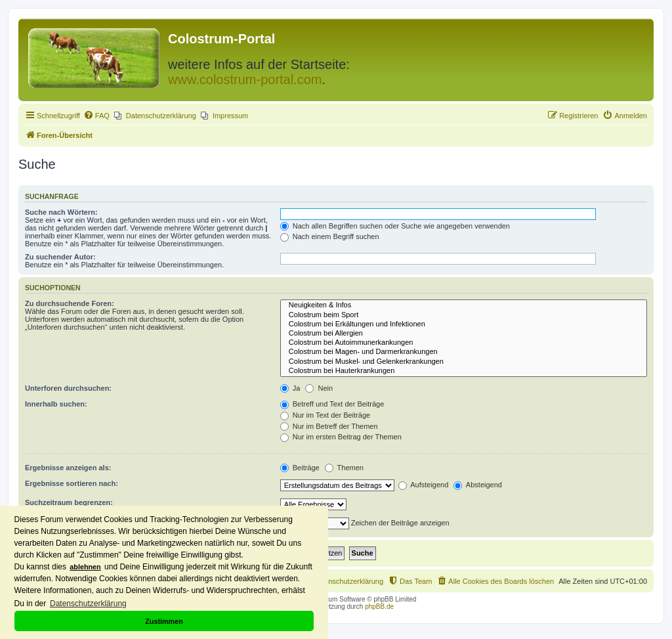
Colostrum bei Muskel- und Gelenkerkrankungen (464, 362)
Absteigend (478, 485)
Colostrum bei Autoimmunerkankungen (464, 343)
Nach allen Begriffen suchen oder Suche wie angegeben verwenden (395, 226)
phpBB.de (379, 606)
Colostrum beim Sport (464, 315)
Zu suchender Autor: (60, 257)
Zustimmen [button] (164, 621)
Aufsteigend (424, 485)
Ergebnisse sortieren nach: (72, 483)
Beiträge (300, 468)
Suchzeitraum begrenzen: (69, 502)
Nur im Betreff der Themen (329, 426)
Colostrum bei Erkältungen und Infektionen (464, 324)
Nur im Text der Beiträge (325, 415)
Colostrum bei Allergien (464, 334)
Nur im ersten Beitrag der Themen (341, 437)
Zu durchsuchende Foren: (70, 303)
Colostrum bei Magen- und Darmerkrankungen (464, 352)
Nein (319, 388)
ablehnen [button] (85, 567)
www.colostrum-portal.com (245, 79)
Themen (344, 468)
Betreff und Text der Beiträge (332, 404)
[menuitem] (96, 116)
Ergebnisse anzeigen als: (68, 468)
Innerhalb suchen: (56, 404)
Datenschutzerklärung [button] (88, 604)
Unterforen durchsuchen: (68, 388)
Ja (290, 388)
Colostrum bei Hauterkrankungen (464, 371)
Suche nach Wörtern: (61, 212)
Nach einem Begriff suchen (330, 236)
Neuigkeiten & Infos (464, 305)
